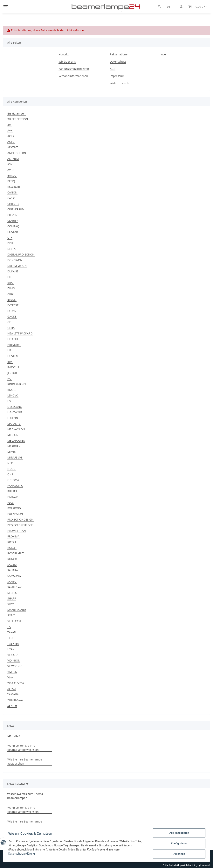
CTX (10, 238)
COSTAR (13, 232)
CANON (12, 192)
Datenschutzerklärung (23, 854)
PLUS (11, 503)
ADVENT (13, 147)
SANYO (12, 581)
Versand (206, 865)
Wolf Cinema (16, 683)
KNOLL (12, 390)
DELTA (11, 249)
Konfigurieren (178, 844)
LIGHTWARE (15, 412)
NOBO (11, 469)
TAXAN (12, 632)
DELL (10, 243)
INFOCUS (13, 367)
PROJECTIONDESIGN (20, 519)
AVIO (10, 170)
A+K (10, 130)
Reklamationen (120, 54)
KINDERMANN (17, 384)
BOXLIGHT (14, 187)
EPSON (12, 300)
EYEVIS (12, 311)
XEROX (12, 689)
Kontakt (64, 54)
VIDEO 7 (13, 655)
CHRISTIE (13, 204)
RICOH (12, 542)
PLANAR (13, 497)
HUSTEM (13, 356)
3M (9, 125)
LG (9, 401)
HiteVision (14, 345)
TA (9, 627)
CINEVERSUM (16, 209)
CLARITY (13, 221)
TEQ (10, 638)
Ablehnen (178, 854)
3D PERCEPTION (18, 119)
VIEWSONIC (15, 666)
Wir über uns (67, 62)
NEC (10, 463)
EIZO (10, 283)
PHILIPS (12, 491)
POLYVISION (15, 514)
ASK (10, 164)
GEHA (11, 328)
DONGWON (15, 260)
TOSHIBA (13, 644)
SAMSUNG (14, 576)
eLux (10, 294)
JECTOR (12, 373)
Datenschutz (118, 62)
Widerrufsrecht (120, 83)
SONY (11, 615)
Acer (164, 54)
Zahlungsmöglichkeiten (74, 69)
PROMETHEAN (17, 531)
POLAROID (14, 508)
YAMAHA (13, 694)
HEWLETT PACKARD (20, 333)
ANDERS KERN (17, 153)
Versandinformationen (73, 76)
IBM (10, 362)
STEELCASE (14, 621)
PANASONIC (15, 486)
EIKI (10, 277)
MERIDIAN (14, 446)
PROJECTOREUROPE (20, 525)
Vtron (11, 677)
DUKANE (13, 271)
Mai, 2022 (14, 736)
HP (9, 350)
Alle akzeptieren (178, 834)
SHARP (12, 598)
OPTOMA (13, 480)
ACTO (11, 142)
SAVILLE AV (14, 587)
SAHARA (13, 570)
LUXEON (13, 418)
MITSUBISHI (15, 457)
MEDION (13, 435)
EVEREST (13, 305)
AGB (113, 69)
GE (9, 322)
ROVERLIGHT (16, 553)
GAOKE (12, 316)
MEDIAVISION (16, 429)
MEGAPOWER (16, 441)
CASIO (11, 198)
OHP (10, 474)
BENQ (11, 181)
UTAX (11, 649)
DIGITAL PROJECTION (21, 254)
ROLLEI (12, 548)
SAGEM (12, 565)
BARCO (12, 175)
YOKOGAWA (15, 700)
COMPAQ (13, 226)
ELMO (11, 288)
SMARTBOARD (17, 610)
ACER (11, 136)
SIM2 (11, 604)
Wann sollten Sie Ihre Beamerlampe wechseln (23, 748)
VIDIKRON (14, 660)
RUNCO (12, 559)
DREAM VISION (17, 266)
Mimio (11, 452)
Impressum (117, 76)
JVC (9, 378)
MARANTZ (14, 424)
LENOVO (13, 395)
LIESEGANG (15, 407)
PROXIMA (13, 536)
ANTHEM (13, 159)
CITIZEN (12, 215)
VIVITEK (12, 672)
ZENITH (12, 706)
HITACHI (13, 339)
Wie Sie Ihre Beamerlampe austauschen (25, 761)
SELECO (12, 593)
